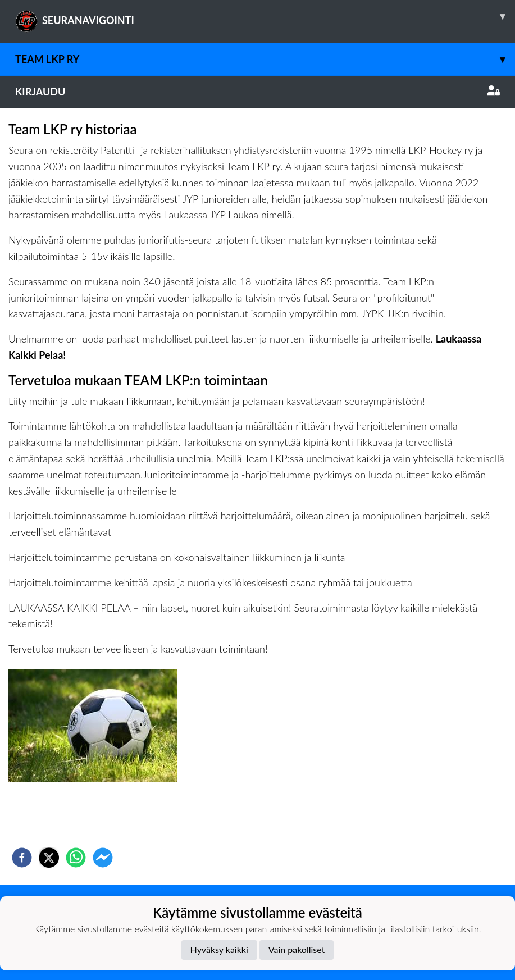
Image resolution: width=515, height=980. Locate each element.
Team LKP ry (265, 59)
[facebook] (22, 858)
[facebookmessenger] (103, 858)
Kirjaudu (257, 92)
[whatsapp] (76, 858)
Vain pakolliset (297, 949)
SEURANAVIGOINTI (265, 16)
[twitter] (49, 858)
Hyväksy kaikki (219, 949)
